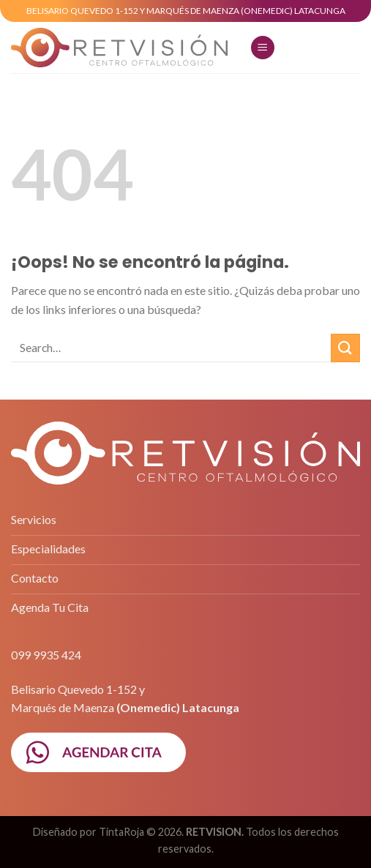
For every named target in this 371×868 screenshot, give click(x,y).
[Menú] (263, 48)
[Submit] (345, 348)
